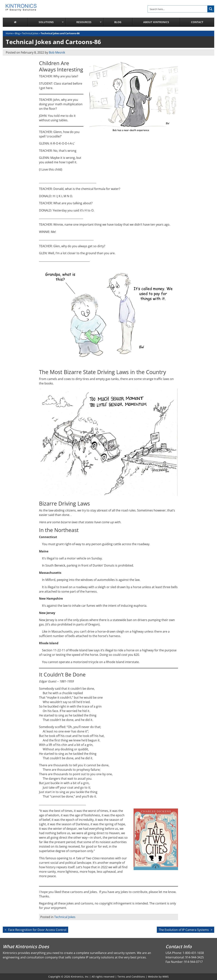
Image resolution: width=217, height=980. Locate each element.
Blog (17, 33)
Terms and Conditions (131, 977)
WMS (166, 977)
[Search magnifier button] (211, 9)
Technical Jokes (30, 33)
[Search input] (178, 9)
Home (9, 33)
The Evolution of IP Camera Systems (184, 930)
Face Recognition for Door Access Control (37, 930)
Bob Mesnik (57, 52)
